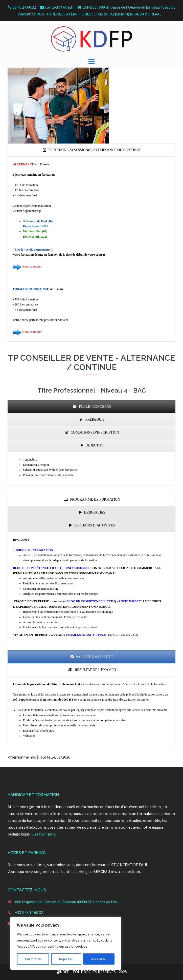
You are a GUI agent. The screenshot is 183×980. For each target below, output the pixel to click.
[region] (66, 943)
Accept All (99, 959)
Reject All (66, 959)
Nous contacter (32, 267)
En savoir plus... (44, 834)
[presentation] (91, 150)
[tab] (91, 150)
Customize (33, 959)
